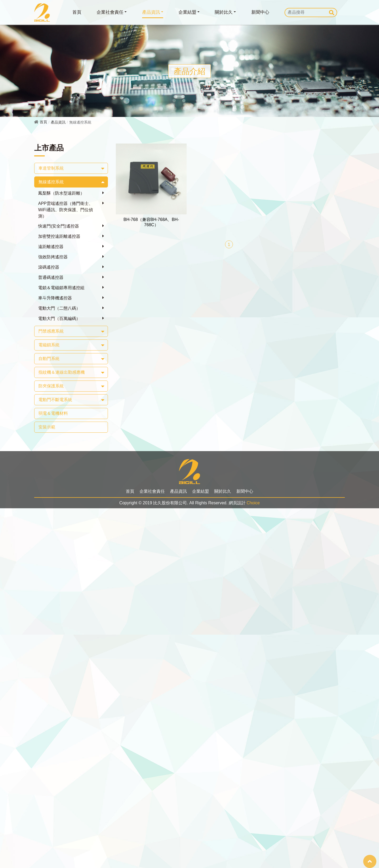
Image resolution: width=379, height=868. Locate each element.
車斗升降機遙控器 (55, 298)
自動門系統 (49, 359)
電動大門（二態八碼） (59, 308)
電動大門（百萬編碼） (59, 319)
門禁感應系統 (51, 331)
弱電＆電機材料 (53, 413)
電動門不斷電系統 (55, 400)
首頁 (43, 122)
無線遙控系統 (51, 182)
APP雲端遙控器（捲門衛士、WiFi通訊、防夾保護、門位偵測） (66, 209)
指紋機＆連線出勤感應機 (62, 372)
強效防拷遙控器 (53, 257)
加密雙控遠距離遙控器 (59, 236)
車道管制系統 (51, 168)
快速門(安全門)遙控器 (59, 226)
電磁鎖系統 (49, 345)
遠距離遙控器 (51, 247)
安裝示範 (47, 427)
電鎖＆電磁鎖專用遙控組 (61, 288)
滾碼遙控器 (49, 267)
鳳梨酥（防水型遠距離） (61, 193)
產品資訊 (58, 122)
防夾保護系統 (51, 386)
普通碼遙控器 (51, 277)
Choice (253, 503)
